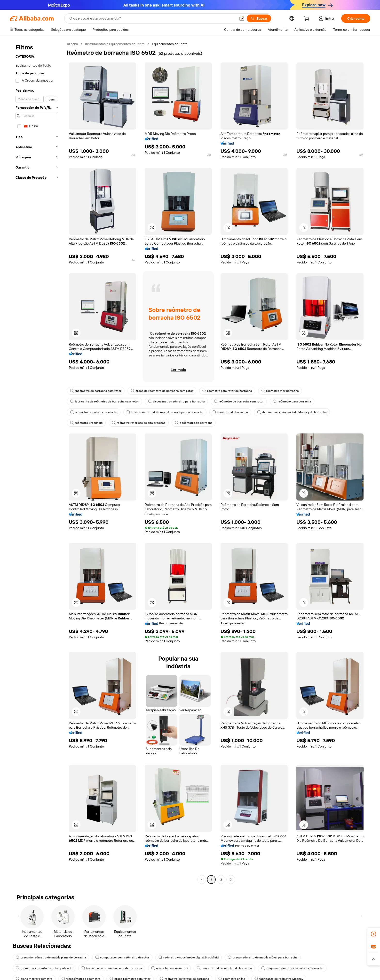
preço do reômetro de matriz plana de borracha (51, 957)
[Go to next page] (231, 880)
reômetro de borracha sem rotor (239, 401)
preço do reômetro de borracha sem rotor (162, 391)
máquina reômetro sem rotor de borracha (292, 968)
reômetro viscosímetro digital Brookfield (189, 957)
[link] (374, 934)
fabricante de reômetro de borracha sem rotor (104, 401)
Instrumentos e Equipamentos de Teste (115, 44)
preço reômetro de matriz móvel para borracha (263, 957)
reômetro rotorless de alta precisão (139, 423)
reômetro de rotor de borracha (94, 412)
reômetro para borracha (292, 401)
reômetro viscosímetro (169, 968)
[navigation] (37, 462)
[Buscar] (259, 18)
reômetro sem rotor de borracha (227, 391)
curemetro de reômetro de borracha (224, 968)
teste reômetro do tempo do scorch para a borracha (165, 412)
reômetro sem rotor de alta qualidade (44, 968)
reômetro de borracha (230, 412)
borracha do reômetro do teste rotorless (112, 968)
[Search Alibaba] (152, 18)
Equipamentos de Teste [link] (170, 44)
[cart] (308, 19)
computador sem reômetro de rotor (122, 957)
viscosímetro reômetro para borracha (176, 401)
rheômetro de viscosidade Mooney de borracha (292, 412)
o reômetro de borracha (194, 423)
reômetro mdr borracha (280, 391)
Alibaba (72, 44)
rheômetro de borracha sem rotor (96, 391)
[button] (242, 18)
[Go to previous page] (202, 880)
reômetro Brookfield (86, 423)
